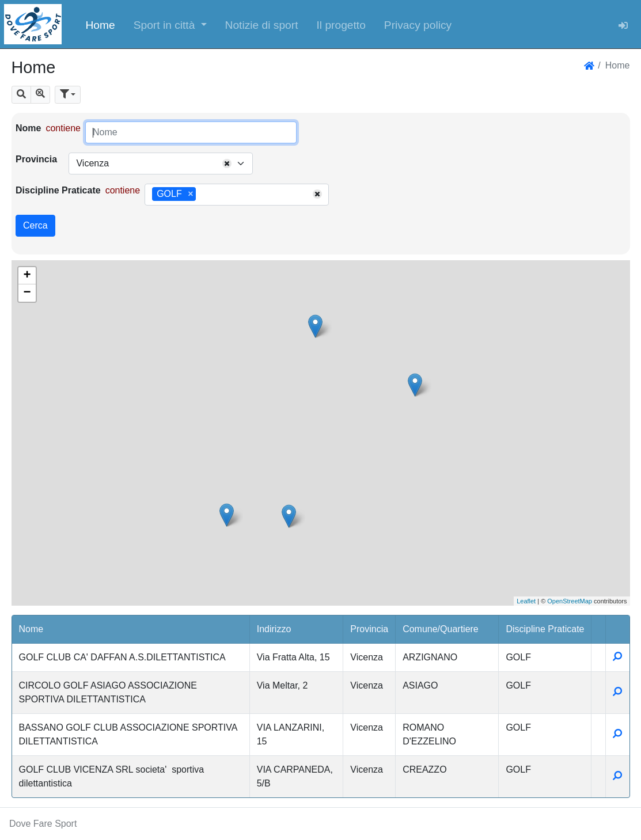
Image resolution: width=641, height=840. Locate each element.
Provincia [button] (369, 629)
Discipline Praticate (58, 190)
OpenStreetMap (570, 601)
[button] (170, 24)
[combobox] (161, 164)
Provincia (36, 159)
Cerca (35, 225)
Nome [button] (31, 629)
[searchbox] (203, 195)
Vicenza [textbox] (92, 163)
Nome (28, 128)
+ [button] (27, 276)
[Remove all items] (227, 164)
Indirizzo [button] (274, 629)
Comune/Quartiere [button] (441, 629)
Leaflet (526, 601)
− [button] (27, 293)
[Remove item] (190, 194)
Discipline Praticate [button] (545, 629)
